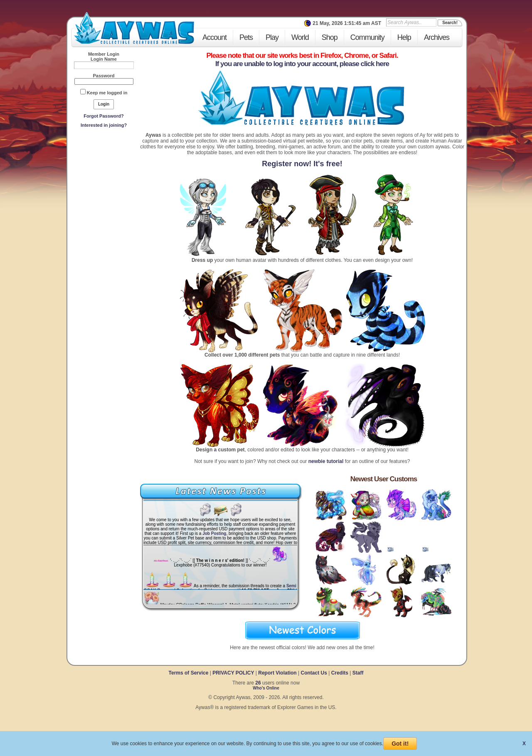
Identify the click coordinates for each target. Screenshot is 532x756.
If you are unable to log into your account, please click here (302, 64)
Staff (358, 673)
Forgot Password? (104, 116)
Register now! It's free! (302, 164)
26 (258, 683)
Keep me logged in (107, 93)
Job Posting (214, 533)
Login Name (104, 59)
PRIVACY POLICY (233, 673)
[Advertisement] (104, 192)
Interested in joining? (104, 125)
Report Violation (277, 673)
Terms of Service (189, 673)
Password (104, 76)
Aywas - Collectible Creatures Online (134, 28)
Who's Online (266, 688)
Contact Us (314, 673)
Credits (340, 673)
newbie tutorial (326, 461)
